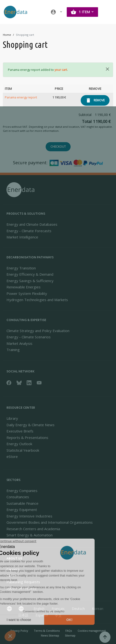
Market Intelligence (22, 237)
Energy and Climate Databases (32, 224)
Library (12, 418)
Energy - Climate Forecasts (29, 231)
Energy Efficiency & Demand (30, 274)
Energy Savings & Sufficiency (30, 281)
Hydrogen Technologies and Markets (37, 300)
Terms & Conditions (47, 631)
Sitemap (70, 635)
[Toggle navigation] (107, 12)
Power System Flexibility (27, 293)
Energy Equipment (22, 510)
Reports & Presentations (27, 437)
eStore (12, 456)
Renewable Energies (24, 287)
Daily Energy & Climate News (31, 425)
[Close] (107, 69)
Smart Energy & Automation (30, 535)
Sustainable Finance (22, 503)
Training (13, 350)
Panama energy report (21, 97)
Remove (99, 100)
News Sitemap (50, 635)
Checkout (58, 147)
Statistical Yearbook (23, 450)
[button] (57, 12)
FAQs (69, 631)
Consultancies (18, 497)
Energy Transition (21, 268)
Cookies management (92, 631)
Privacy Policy (19, 631)
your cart (61, 70)
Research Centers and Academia (33, 529)
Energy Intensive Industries (29, 516)
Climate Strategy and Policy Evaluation (38, 331)
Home (7, 35)
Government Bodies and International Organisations (50, 522)
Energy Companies (22, 491)
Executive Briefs (20, 431)
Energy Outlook (19, 444)
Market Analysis (19, 343)
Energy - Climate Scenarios (29, 337)
